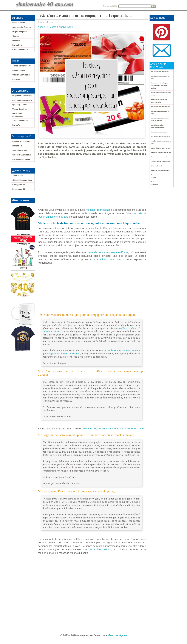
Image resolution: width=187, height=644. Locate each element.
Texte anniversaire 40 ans (160, 71)
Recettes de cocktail (21, 159)
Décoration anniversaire (18, 115)
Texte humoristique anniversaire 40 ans (158, 126)
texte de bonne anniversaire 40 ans (108, 252)
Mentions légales (117, 635)
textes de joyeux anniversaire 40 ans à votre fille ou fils (114, 429)
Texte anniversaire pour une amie (161, 112)
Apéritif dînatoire (20, 150)
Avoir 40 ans (18, 176)
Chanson (16, 36)
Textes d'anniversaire (22, 66)
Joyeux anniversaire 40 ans (161, 161)
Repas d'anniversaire (22, 141)
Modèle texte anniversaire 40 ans (161, 142)
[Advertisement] (93, 184)
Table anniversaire (20, 121)
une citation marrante (107, 259)
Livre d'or (17, 125)
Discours (16, 41)
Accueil (42, 27)
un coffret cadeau (101, 549)
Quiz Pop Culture (20, 105)
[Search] (135, 6)
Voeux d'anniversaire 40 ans (161, 148)
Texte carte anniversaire (159, 132)
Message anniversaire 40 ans (161, 152)
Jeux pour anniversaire (22, 100)
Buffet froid (17, 146)
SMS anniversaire (157, 166)
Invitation (16, 79)
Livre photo (17, 45)
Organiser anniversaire (22, 96)
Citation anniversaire (21, 75)
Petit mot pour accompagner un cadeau (161, 183)
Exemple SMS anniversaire (160, 170)
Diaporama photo (20, 32)
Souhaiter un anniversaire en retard (161, 94)
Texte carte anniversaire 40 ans (160, 77)
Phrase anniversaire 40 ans (161, 136)
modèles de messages (99, 210)
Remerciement (19, 70)
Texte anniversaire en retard (161, 107)
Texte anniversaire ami (159, 157)
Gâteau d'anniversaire (22, 155)
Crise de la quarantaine (22, 180)
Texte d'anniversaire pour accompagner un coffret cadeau (160, 85)
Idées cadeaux (19, 23)
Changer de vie (19, 185)
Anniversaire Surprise (22, 27)
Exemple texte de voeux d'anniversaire (159, 101)
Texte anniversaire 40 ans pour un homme (160, 119)
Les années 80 (19, 189)
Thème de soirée (20, 109)
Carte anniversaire (20, 50)
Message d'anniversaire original (159, 176)
